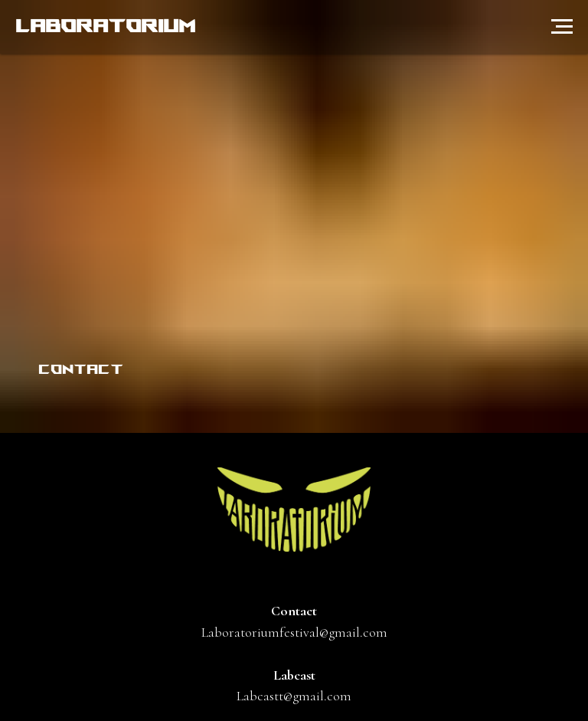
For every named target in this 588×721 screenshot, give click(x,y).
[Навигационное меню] (562, 27)
